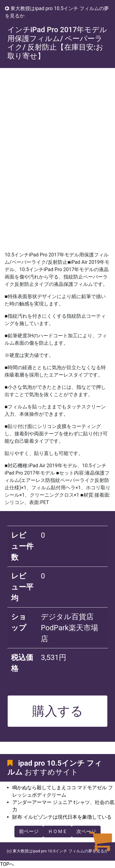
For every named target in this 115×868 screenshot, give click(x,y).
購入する (58, 711)
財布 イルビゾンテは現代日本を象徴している (62, 817)
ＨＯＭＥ (58, 831)
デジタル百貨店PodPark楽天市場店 (69, 628)
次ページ (86, 831)
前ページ (29, 831)
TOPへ (7, 864)
